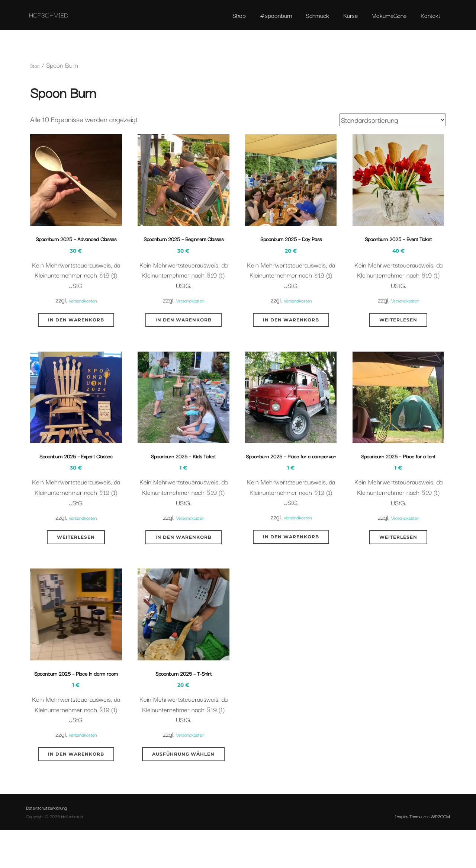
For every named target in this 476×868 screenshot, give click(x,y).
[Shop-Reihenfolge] (393, 140)
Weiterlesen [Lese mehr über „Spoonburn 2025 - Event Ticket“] (398, 359)
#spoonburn (268, 20)
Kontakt (428, 20)
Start (37, 85)
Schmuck (311, 20)
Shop (230, 20)
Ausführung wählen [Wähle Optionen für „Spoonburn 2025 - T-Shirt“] (183, 821)
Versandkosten (83, 339)
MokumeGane (386, 20)
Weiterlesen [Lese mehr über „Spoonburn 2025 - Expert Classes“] (76, 595)
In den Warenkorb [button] (76, 359)
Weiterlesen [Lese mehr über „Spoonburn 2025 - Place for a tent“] (398, 595)
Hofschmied (72, 20)
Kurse (346, 20)
